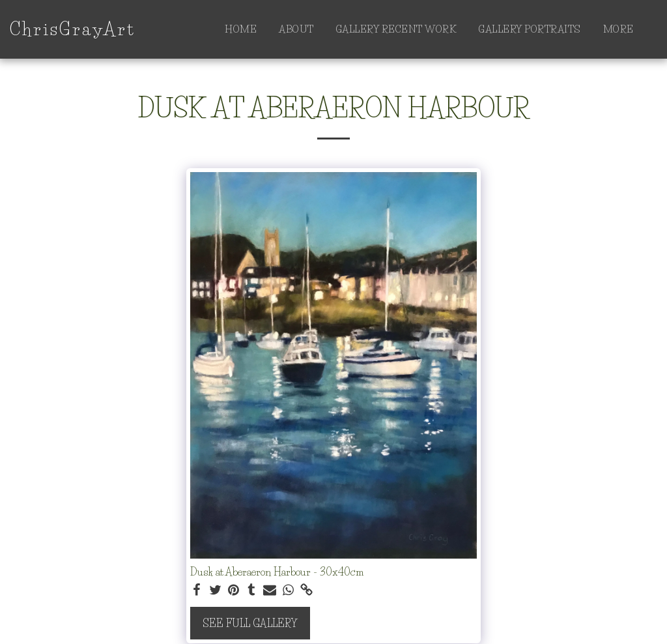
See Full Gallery (250, 623)
